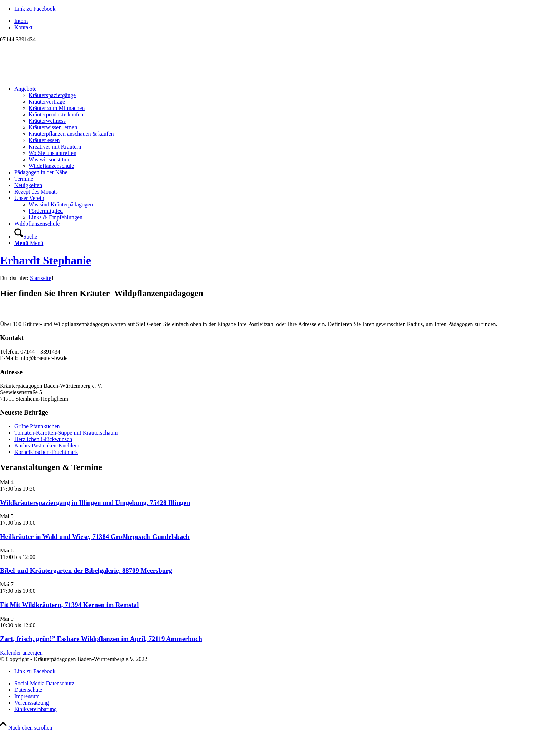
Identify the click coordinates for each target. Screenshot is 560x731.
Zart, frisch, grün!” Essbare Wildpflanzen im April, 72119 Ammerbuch (101, 639)
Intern (21, 21)
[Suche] (26, 237)
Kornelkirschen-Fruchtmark (46, 452)
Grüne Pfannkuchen (37, 426)
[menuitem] (287, 21)
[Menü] (29, 243)
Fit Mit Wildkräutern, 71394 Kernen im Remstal (69, 605)
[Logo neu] (54, 77)
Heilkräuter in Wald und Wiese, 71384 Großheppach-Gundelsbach (95, 537)
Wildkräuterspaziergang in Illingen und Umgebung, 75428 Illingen (95, 503)
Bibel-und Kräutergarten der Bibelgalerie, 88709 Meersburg (86, 570)
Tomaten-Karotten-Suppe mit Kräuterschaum (66, 433)
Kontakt (24, 27)
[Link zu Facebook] (35, 9)
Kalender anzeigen (21, 653)
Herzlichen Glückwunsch (43, 439)
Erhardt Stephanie (46, 260)
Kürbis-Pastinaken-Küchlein (47, 445)
